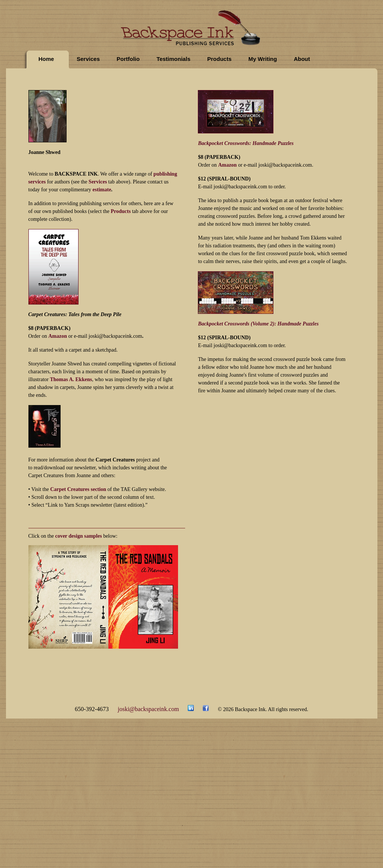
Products (219, 59)
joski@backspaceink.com (148, 709)
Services (88, 59)
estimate (102, 190)
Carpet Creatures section (78, 489)
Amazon (58, 336)
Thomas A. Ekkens (71, 379)
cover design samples (78, 536)
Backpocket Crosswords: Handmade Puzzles (246, 143)
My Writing (263, 59)
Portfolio (128, 59)
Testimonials (173, 59)
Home (46, 59)
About (302, 59)
